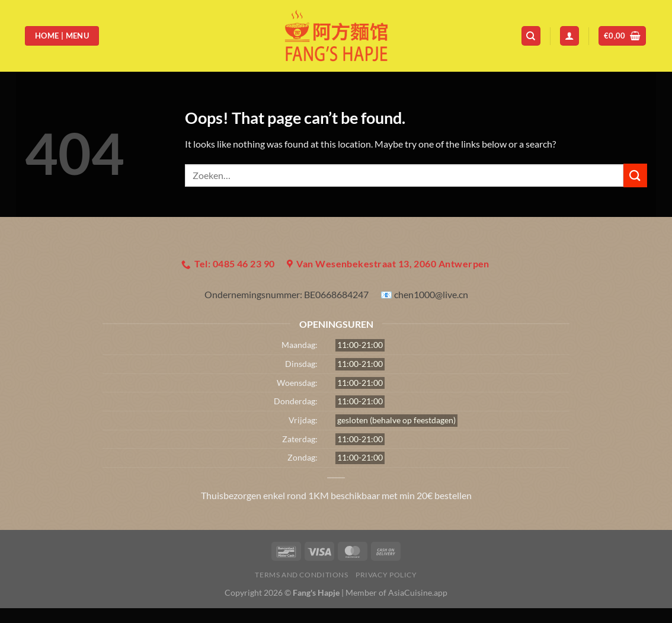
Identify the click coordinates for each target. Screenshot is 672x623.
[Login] (569, 36)
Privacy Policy (386, 575)
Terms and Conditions (301, 575)
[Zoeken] (531, 36)
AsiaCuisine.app (418, 592)
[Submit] (635, 175)
